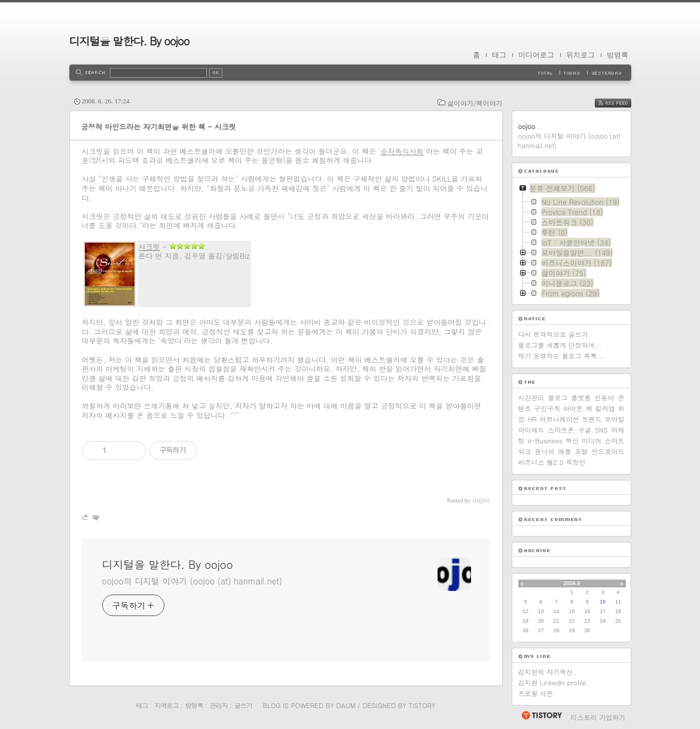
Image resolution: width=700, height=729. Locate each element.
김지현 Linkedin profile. (554, 683)
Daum (346, 705)
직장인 (575, 462)
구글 (585, 430)
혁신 (572, 441)
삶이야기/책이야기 (475, 103)
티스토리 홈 (541, 715)
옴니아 (545, 451)
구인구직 (547, 408)
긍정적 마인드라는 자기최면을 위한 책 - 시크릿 (159, 126)
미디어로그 (536, 55)
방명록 (618, 55)
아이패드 (531, 430)
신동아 (605, 398)
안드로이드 (608, 451)
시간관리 (531, 398)
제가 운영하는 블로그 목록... (561, 356)
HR (532, 419)
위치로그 (580, 55)
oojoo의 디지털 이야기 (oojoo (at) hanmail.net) (192, 581)
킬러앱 (605, 408)
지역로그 (167, 705)
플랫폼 (581, 398)
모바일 (614, 419)
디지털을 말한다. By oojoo (129, 41)
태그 (499, 55)
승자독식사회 (402, 151)
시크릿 (149, 246)
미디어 (592, 441)
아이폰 (573, 408)
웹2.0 (555, 462)
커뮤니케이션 (560, 419)
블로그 (558, 398)
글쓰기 (243, 705)
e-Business (545, 441)
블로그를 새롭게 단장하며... (560, 345)
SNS (601, 430)
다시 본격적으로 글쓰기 (553, 334)
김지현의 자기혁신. (547, 672)
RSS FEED (622, 103)
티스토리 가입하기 (598, 717)
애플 (565, 451)
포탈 (582, 451)
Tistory (422, 705)
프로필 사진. (537, 693)
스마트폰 (561, 430)
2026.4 (572, 583)
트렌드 (592, 419)
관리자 (219, 705)
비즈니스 (531, 462)
